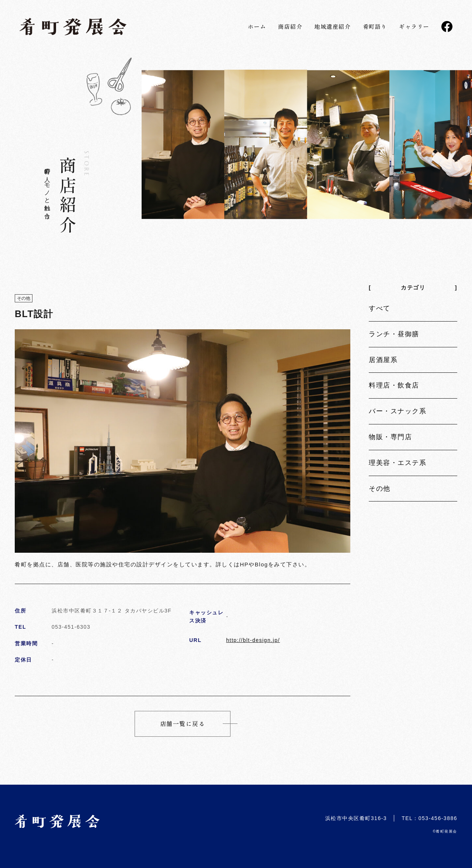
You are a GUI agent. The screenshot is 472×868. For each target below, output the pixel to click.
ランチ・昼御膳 (394, 334)
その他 (380, 489)
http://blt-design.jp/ (253, 640)
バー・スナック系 (398, 411)
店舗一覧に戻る (183, 723)
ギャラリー (414, 26)
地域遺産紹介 (332, 26)
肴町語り (375, 26)
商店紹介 (290, 26)
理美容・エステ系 (398, 463)
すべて (380, 308)
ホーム (257, 26)
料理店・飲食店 (394, 385)
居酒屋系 (383, 360)
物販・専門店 (390, 437)
